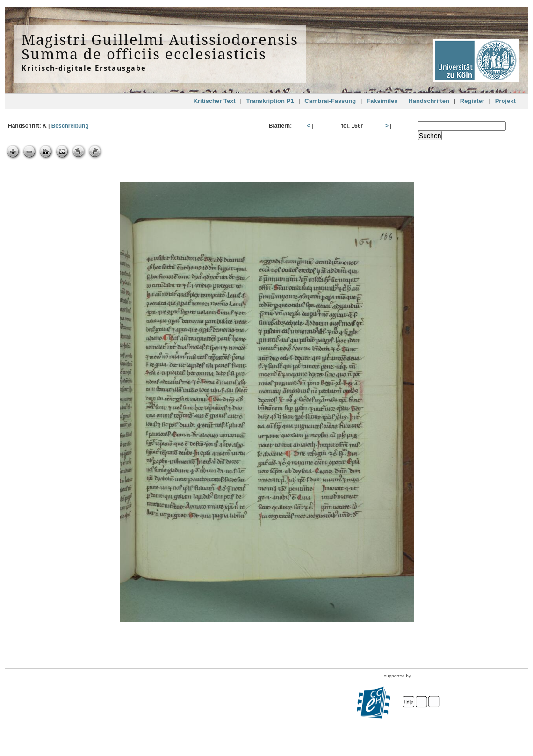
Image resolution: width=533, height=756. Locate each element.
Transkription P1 (270, 101)
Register (472, 101)
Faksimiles (382, 101)
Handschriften (429, 101)
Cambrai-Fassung (330, 101)
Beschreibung (70, 126)
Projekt (505, 101)
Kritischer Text (215, 101)
